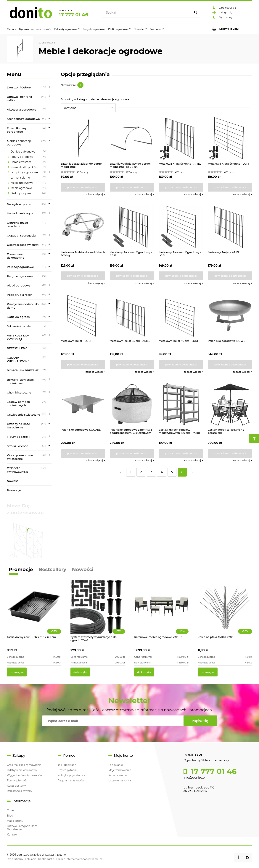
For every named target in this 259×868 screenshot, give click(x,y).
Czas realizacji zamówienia (24, 765)
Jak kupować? (67, 765)
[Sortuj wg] (88, 108)
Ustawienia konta (120, 780)
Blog (10, 816)
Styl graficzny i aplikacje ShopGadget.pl (31, 859)
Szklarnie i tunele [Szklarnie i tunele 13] (19, 326)
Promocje (14, 490)
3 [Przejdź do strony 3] (151, 472)
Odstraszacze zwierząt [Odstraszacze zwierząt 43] (23, 245)
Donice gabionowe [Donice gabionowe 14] (23, 152)
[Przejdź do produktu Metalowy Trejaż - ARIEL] (230, 227)
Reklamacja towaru (19, 791)
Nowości (13, 481)
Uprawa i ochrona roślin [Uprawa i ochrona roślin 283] (19, 98)
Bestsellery (52, 569)
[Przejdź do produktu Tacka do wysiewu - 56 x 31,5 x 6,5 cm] (34, 610)
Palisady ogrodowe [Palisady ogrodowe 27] (20, 267)
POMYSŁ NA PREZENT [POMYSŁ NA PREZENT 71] (23, 370)
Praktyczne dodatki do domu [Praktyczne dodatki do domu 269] (23, 306)
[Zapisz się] (200, 721)
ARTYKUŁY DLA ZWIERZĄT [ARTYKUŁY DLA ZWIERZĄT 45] (18, 337)
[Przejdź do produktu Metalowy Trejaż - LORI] (83, 316)
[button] (95, 194)
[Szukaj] (196, 13)
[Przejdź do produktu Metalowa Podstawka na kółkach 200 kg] (83, 227)
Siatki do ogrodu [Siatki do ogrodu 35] (18, 317)
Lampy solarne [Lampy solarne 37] (20, 178)
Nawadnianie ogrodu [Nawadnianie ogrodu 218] (22, 213)
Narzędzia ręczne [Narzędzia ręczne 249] (19, 204)
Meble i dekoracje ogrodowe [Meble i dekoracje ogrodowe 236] (19, 143)
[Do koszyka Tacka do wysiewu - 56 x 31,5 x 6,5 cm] (17, 672)
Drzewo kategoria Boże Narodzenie (22, 828)
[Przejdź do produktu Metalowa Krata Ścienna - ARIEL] (181, 138)
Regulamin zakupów (71, 780)
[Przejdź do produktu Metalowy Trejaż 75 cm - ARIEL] (132, 316)
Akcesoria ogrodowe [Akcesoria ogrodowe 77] (21, 110)
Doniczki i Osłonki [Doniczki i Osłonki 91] (20, 87)
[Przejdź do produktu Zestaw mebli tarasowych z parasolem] (230, 404)
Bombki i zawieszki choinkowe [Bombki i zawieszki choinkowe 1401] (20, 381)
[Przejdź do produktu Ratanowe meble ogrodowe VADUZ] (161, 610)
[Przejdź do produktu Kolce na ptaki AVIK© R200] (225, 610)
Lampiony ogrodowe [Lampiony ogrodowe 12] (24, 172)
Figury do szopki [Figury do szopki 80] (18, 437)
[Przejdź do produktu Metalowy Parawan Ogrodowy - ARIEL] (132, 227)
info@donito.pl (194, 778)
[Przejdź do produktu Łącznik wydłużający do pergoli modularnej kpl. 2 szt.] (132, 138)
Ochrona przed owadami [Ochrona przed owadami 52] (17, 224)
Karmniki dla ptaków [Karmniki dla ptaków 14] (24, 167)
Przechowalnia (118, 775)
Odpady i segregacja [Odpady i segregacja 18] (21, 235)
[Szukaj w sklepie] (147, 13)
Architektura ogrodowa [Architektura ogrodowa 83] (23, 119)
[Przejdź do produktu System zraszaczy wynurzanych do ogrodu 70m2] (98, 610)
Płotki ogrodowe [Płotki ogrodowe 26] (19, 285)
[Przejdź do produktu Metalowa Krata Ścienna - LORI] (230, 138)
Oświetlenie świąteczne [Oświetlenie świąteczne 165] (23, 415)
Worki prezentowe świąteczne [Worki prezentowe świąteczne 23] (20, 457)
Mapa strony (15, 821)
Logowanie (116, 765)
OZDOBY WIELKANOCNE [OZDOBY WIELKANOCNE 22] (18, 359)
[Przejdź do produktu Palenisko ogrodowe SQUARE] (83, 404)
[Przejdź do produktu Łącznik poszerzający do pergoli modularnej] (83, 138)
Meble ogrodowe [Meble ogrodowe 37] (22, 188)
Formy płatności (18, 780)
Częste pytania (67, 770)
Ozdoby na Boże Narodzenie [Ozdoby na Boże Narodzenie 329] (18, 426)
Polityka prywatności (71, 775)
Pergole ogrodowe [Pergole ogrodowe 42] (20, 276)
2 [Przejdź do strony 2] (141, 472)
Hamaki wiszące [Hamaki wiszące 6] (21, 162)
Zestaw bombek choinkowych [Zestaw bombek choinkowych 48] (18, 404)
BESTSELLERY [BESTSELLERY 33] (17, 348)
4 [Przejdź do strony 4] (162, 472)
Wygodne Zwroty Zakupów (25, 775)
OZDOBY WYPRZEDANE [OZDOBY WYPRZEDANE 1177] (17, 470)
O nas (11, 810)
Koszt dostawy (16, 786)
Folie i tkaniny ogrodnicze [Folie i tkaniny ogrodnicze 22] (17, 130)
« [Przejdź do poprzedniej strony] (121, 472)
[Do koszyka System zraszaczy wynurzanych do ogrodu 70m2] (80, 672)
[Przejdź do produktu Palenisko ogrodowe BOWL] (230, 316)
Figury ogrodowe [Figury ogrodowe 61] (22, 157)
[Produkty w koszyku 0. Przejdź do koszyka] (229, 29)
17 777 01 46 (74, 15)
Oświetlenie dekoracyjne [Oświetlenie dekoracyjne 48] (16, 256)
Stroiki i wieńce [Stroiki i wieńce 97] (17, 446)
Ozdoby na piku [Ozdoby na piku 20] (21, 193)
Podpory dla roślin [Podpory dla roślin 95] (20, 295)
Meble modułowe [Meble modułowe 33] (22, 183)
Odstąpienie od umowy (22, 770)
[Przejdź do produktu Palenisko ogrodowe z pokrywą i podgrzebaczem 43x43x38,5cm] (132, 404)
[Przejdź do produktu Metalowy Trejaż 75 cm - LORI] (181, 316)
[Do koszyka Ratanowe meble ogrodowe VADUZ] (144, 672)
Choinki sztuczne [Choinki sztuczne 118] (19, 392)
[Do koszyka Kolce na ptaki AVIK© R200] (208, 672)
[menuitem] (12, 29)
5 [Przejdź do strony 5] (172, 472)
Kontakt (12, 835)
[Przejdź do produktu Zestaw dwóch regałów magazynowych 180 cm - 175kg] (181, 404)
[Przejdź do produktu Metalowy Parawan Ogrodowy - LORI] (181, 227)
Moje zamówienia (120, 770)
